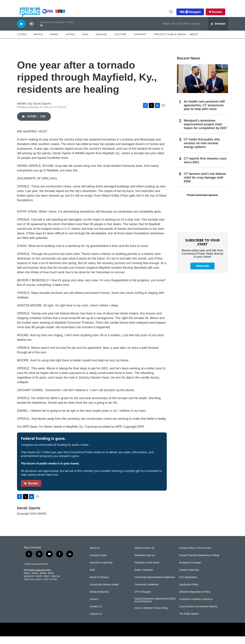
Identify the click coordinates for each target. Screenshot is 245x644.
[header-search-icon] (174, 16)
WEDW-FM (29, 584)
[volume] (31, 32)
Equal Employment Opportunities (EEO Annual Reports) (155, 608)
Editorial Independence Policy (195, 600)
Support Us (96, 621)
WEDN (35, 581)
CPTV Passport (143, 600)
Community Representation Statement (155, 585)
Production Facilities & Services (196, 607)
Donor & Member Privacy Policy (151, 616)
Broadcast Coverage (190, 570)
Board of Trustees (99, 585)
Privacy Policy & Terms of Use (195, 556)
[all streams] (218, 31)
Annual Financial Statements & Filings (199, 563)
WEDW (43, 581)
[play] (21, 31)
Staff (92, 578)
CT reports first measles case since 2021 (205, 168)
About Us (95, 556)
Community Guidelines (147, 592)
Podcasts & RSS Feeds (147, 570)
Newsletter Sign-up (145, 563)
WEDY (51, 581)
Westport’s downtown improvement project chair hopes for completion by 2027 (205, 132)
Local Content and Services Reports (198, 614)
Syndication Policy (189, 592)
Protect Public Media (170, 42)
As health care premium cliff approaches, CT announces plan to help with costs (204, 113)
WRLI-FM (56, 584)
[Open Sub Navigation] (29, 42)
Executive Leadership (101, 570)
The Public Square (189, 621)
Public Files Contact (33, 587)
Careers (94, 607)
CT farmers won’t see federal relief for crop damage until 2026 (205, 185)
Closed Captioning (189, 578)
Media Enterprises (99, 600)
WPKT (47, 584)
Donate (220, 16)
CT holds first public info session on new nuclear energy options (202, 151)
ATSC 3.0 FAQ (50, 587)
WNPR (39, 584)
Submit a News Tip (145, 556)
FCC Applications (188, 585)
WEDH (27, 581)
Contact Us (96, 614)
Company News (98, 563)
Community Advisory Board (104, 592)
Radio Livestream (144, 578)
